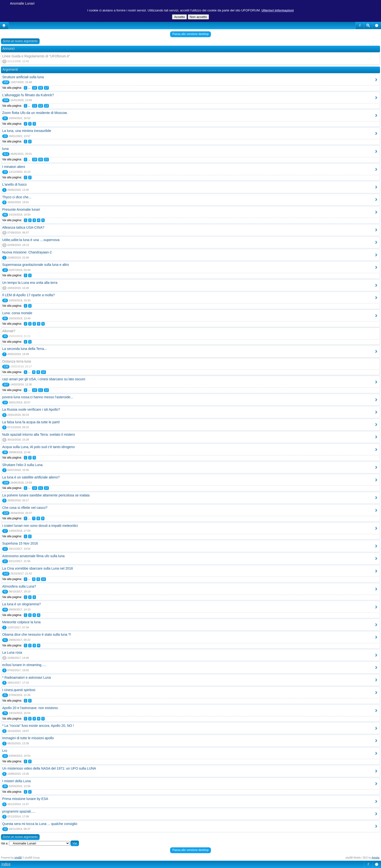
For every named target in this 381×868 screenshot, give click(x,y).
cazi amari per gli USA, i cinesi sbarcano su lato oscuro (44, 379)
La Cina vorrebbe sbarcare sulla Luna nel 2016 (38, 568)
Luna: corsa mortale (17, 313)
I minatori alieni (14, 167)
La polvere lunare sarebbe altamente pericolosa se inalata (46, 495)
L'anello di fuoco (14, 184)
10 (43, 372)
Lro (5, 751)
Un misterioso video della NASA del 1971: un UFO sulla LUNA (49, 768)
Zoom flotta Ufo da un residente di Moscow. (35, 113)
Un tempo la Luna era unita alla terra (30, 283)
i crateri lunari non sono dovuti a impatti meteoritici (40, 526)
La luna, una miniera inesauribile (27, 131)
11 (35, 106)
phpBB (18, 858)
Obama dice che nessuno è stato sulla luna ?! (37, 634)
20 (41, 159)
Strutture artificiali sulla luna (23, 77)
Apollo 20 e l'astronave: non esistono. (30, 708)
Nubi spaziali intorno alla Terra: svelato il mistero (39, 434)
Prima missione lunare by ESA (25, 799)
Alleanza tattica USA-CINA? (23, 227)
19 (35, 159)
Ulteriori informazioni (278, 10)
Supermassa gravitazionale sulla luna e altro (36, 265)
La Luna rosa (12, 652)
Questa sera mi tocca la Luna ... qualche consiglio (40, 824)
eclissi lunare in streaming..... (24, 665)
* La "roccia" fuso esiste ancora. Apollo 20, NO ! (38, 726)
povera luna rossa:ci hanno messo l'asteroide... (38, 397)
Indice (6, 864)
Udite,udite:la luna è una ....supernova (31, 240)
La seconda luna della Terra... (24, 349)
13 (46, 106)
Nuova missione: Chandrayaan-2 (27, 252)
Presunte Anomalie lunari (21, 209)
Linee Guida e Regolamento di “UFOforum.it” (36, 56)
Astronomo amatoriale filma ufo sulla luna (33, 556)
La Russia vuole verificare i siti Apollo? (31, 409)
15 (35, 88)
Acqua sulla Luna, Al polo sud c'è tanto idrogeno (38, 447)
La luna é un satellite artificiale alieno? (31, 477)
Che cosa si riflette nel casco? (25, 508)
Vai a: (5, 843)
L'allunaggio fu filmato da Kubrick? (28, 95)
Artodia (376, 858)
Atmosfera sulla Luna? (19, 586)
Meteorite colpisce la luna (21, 622)
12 (41, 106)
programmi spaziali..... (19, 811)
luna (5, 149)
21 (46, 159)
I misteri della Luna (17, 781)
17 (46, 88)
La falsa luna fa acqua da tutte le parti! (31, 422)
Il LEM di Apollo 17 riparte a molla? (28, 295)
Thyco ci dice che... (17, 197)
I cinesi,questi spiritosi (19, 690)
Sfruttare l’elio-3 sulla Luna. (23, 465)
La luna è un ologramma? (22, 604)
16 (41, 88)
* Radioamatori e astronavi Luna (26, 677)
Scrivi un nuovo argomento (20, 41)
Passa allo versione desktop (190, 34)
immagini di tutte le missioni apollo (28, 738)
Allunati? (9, 331)
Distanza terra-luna (17, 361)
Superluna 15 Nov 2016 (20, 543)
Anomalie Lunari (22, 3)
